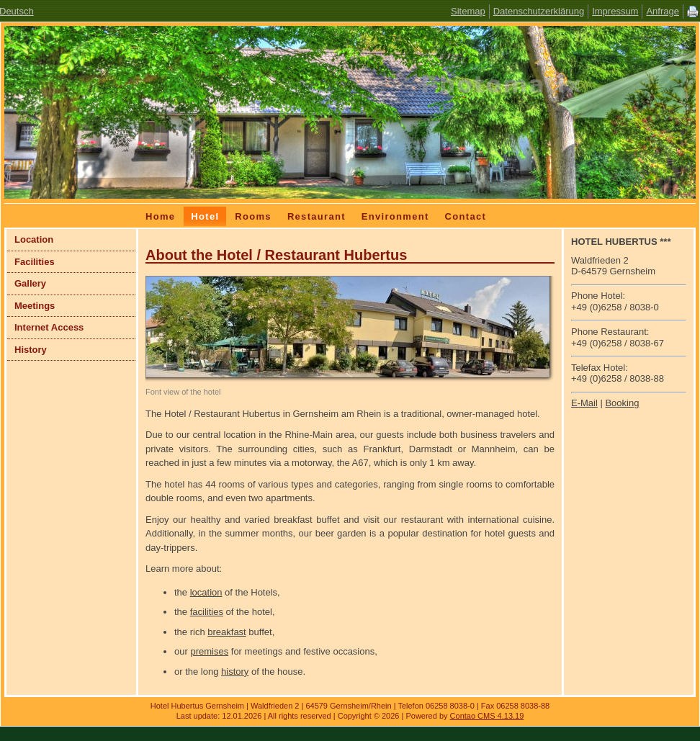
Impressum (615, 11)
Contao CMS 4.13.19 (487, 716)
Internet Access (49, 327)
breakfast (226, 632)
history (235, 672)
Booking (622, 403)
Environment (395, 216)
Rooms (253, 216)
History (31, 350)
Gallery (30, 283)
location (206, 592)
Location (34, 239)
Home (160, 216)
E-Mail (584, 403)
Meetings (35, 306)
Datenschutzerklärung (539, 11)
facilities (207, 612)
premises (209, 651)
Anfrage (663, 11)
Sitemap (468, 11)
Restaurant (317, 216)
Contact (466, 216)
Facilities (35, 262)
